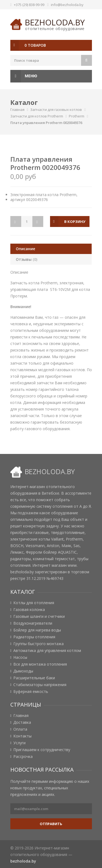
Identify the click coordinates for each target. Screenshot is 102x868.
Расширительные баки (34, 678)
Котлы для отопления (34, 603)
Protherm (77, 116)
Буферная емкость (31, 692)
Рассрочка (23, 757)
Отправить (51, 824)
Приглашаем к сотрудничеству (42, 750)
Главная (17, 110)
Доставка (22, 722)
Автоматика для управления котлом (47, 651)
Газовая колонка (29, 610)
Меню (24, 76)
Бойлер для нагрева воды (37, 630)
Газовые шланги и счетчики (39, 616)
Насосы (20, 657)
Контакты (22, 736)
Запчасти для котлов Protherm (37, 116)
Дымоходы (23, 671)
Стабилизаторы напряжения (40, 685)
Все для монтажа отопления (40, 664)
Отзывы (27, 259)
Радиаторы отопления (34, 637)
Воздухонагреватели (33, 623)
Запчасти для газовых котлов (56, 110)
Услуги (19, 743)
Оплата (20, 729)
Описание (25, 249)
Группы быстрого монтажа (38, 644)
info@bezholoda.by (67, 5)
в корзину (75, 222)
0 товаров (35, 45)
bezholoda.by (55, 22)
